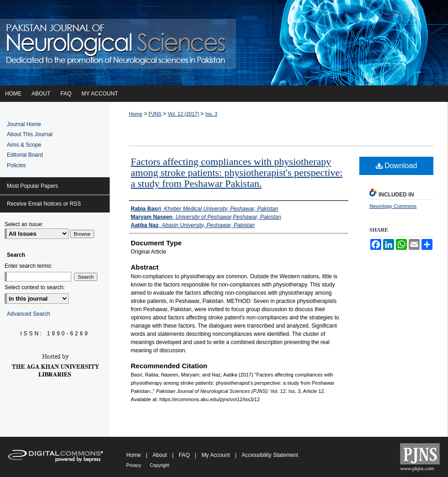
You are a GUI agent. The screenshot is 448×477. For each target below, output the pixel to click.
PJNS (155, 114)
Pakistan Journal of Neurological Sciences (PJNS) (224, 43)
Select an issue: (24, 224)
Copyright (160, 465)
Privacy (134, 465)
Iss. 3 (211, 114)
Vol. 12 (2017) (184, 114)
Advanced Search (29, 314)
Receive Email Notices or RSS (44, 204)
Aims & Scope (24, 145)
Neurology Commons (393, 206)
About (161, 455)
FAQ (185, 455)
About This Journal (30, 134)
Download (397, 166)
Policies (16, 165)
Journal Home (24, 124)
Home (136, 114)
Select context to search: (35, 287)
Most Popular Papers (32, 186)
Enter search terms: (29, 266)
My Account (216, 455)
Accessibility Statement (270, 455)
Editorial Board (25, 155)
